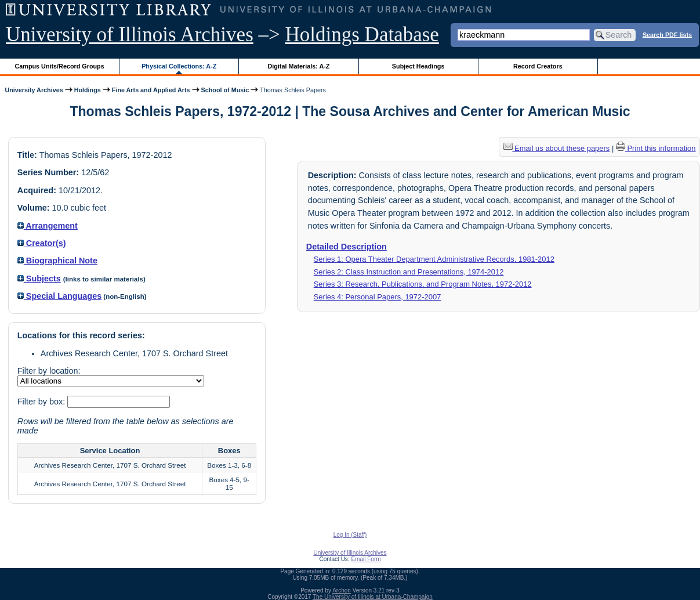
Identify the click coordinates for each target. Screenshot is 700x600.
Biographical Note (57, 261)
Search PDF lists (667, 34)
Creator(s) (42, 243)
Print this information (656, 148)
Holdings (88, 90)
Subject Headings (418, 66)
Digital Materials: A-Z (298, 66)
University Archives (34, 90)
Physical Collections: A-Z (179, 66)
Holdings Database (362, 35)
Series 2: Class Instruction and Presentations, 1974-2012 (409, 272)
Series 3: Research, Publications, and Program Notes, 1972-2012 (423, 284)
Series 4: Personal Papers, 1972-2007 (378, 297)
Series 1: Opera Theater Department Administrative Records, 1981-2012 (434, 259)
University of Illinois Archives (130, 35)
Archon (342, 590)
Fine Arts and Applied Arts (151, 90)
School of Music (225, 90)
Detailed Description (347, 247)
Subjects (39, 279)
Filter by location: (49, 371)
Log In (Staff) (350, 535)
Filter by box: (42, 402)
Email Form (366, 559)
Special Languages (59, 296)
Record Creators (538, 66)
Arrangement (48, 226)
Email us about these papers (557, 148)
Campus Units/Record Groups (60, 66)
